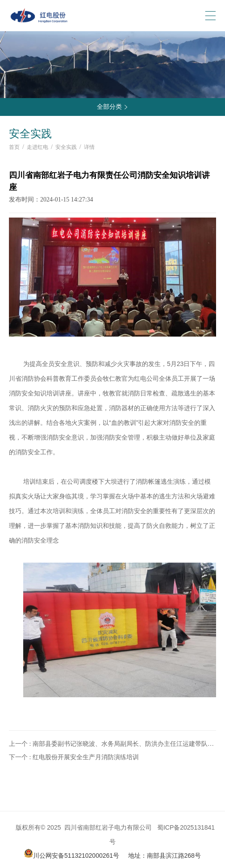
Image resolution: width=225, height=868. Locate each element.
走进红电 (37, 147)
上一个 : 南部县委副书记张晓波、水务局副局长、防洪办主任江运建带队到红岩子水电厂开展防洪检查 (111, 745)
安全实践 (66, 147)
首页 (14, 147)
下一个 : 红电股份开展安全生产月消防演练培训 (74, 757)
